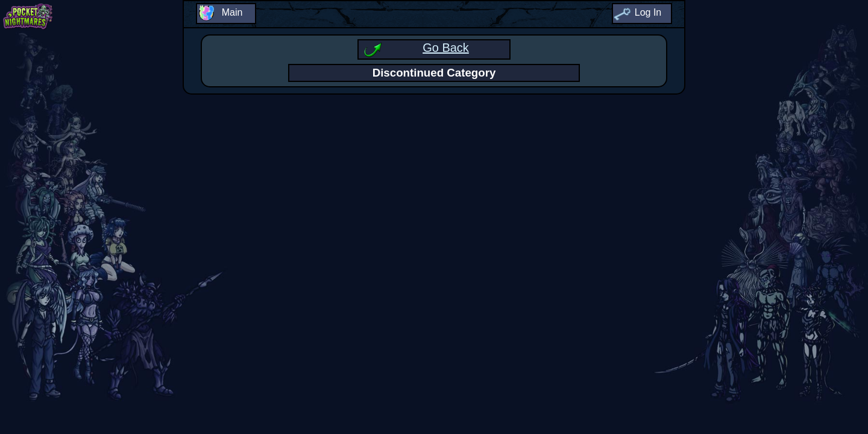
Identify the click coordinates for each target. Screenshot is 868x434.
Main (232, 12)
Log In (648, 12)
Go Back (446, 48)
